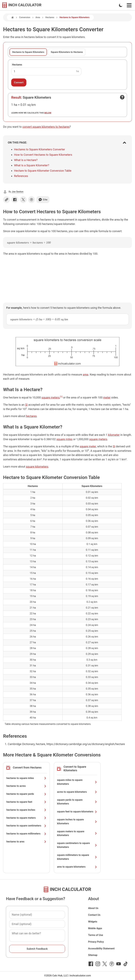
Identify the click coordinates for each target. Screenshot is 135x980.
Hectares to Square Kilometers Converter (40, 149)
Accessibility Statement (101, 949)
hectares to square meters (27, 818)
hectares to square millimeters (27, 834)
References (21, 176)
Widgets (93, 922)
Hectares (50, 17)
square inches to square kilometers (77, 821)
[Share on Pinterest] (31, 200)
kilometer (114, 435)
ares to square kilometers (77, 867)
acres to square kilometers (77, 792)
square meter (88, 446)
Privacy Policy (96, 942)
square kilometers (37, 467)
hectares (31, 416)
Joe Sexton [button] (18, 192)
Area (38, 17)
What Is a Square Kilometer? (32, 165)
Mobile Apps (95, 928)
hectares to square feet (27, 802)
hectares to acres (27, 786)
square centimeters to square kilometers (77, 845)
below (48, 113)
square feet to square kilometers (77, 812)
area (86, 374)
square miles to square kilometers (77, 782)
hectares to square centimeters (27, 826)
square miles (64, 439)
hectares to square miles (27, 778)
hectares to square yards (27, 794)
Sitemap (93, 955)
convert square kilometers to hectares (46, 127)
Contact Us (94, 915)
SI (27, 405)
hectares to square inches (27, 810)
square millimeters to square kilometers (77, 857)
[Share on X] (23, 200)
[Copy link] (7, 200)
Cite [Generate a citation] (43, 200)
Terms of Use (96, 935)
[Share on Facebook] (15, 200)
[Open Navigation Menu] (129, 5)
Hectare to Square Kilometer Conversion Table (43, 171)
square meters (50, 397)
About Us (93, 908)
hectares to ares (27, 842)
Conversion (25, 17)
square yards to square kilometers (77, 802)
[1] (61, 397)
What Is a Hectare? (26, 160)
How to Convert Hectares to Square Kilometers (43, 155)
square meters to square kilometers (77, 833)
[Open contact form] (122, 97)
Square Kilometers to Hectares (67, 52)
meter (107, 397)
